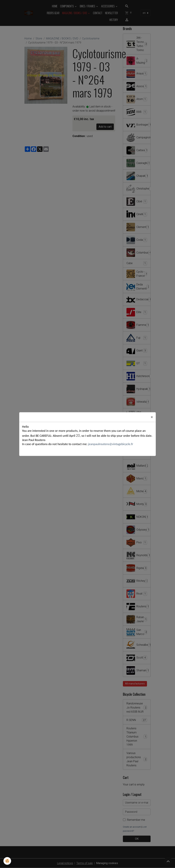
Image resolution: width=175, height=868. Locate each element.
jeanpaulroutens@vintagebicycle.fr (110, 444)
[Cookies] (7, 861)
